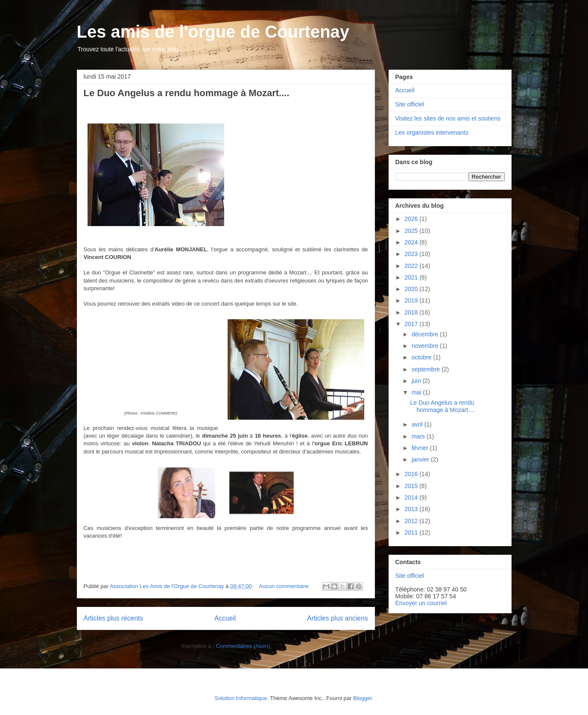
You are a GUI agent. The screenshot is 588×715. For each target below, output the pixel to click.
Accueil (225, 618)
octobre (423, 357)
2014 (412, 497)
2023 (412, 254)
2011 (412, 533)
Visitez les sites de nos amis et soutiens (448, 118)
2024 (412, 242)
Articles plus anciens (337, 618)
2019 (412, 300)
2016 (412, 474)
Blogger (363, 698)
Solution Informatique (241, 698)
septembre (427, 369)
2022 (412, 266)
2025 (412, 231)
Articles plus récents (114, 618)
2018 (412, 312)
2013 (412, 509)
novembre (426, 346)
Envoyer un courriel (421, 603)
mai (417, 392)
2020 (412, 289)
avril (418, 424)
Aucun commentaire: (285, 586)
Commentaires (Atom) (243, 646)
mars (419, 436)
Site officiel (410, 104)
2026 (412, 219)
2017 (412, 324)
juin (417, 381)
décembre (426, 334)
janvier (421, 459)
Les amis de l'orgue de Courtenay (213, 32)
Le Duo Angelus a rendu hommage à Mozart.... (187, 93)
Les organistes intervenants (432, 132)
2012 (412, 521)
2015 (412, 486)
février (421, 448)
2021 (412, 277)
